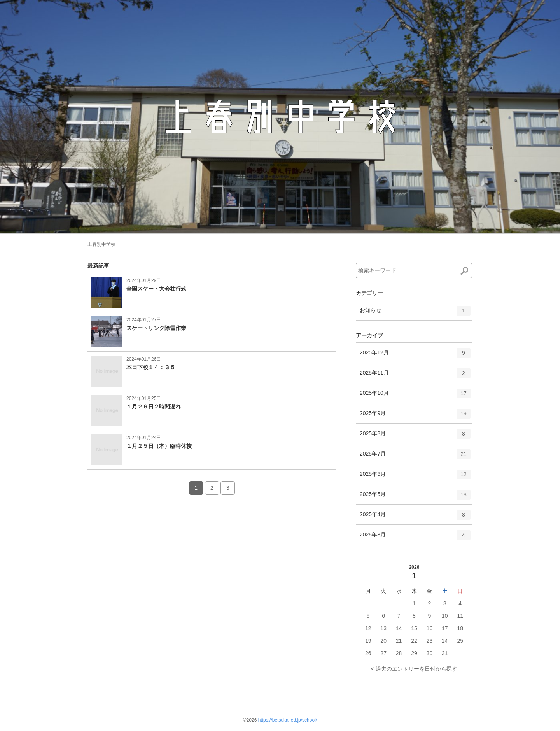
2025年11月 (415, 376)
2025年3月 (415, 538)
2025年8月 (415, 436)
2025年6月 (415, 477)
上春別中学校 (101, 244)
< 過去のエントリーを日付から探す (414, 669)
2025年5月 (415, 497)
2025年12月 (415, 356)
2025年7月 (415, 457)
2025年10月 (415, 396)
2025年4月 (415, 517)
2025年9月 (415, 416)
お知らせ (415, 313)
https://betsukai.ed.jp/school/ (288, 720)
